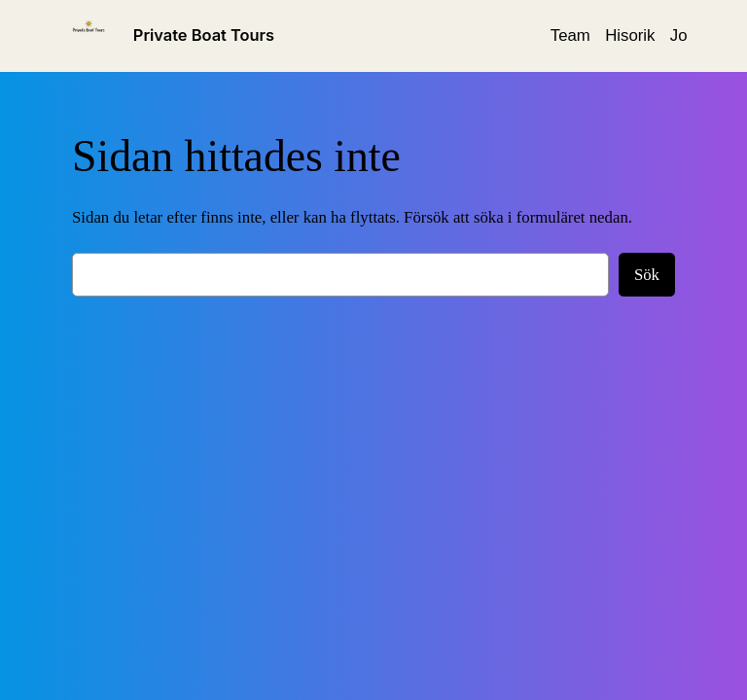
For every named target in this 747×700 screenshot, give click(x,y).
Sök (647, 275)
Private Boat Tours (204, 35)
